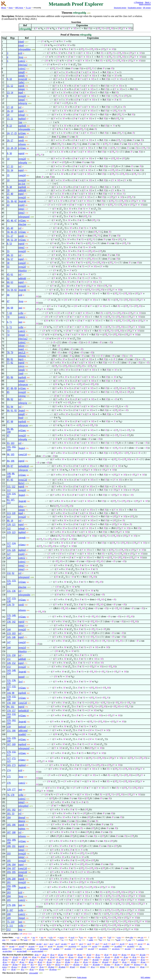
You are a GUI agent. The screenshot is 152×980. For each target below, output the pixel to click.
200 (14, 879)
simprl (22, 100)
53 (11, 244)
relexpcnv (23, 384)
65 (15, 290)
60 (8, 282)
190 (9, 843)
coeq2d (22, 175)
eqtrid (21, 153)
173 (14, 765)
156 (9, 683)
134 (9, 583)
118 (14, 513)
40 (12, 194)
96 (8, 454)
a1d (20, 53)
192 (9, 886)
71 (11, 322)
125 (9, 546)
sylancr (22, 545)
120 (9, 524)
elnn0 (21, 42)
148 (14, 670)
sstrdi (21, 140)
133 (14, 581)
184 (9, 817)
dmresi (22, 821)
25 (15, 133)
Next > (148, 2)
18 (12, 107)
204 (9, 896)
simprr (22, 89)
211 (11, 926)
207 (11, 910)
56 (8, 259)
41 (8, 197)
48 (8, 240)
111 (9, 486)
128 (9, 558)
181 (9, 810)
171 (9, 755)
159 (9, 696)
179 (9, 905)
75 (8, 922)
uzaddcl (22, 734)
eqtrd (21, 111)
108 (9, 474)
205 (9, 900)
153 (9, 667)
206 (14, 905)
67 (8, 301)
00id (21, 875)
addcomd (23, 730)
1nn (20, 122)
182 (14, 810)
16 (8, 111)
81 (12, 359)
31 (8, 201)
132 (9, 573)
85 (8, 377)
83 (8, 500)
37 (8, 194)
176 (9, 783)
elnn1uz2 (23, 65)
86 (12, 377)
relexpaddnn (25, 49)
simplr (22, 76)
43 (8, 205)
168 (9, 741)
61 (12, 274)
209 (9, 918)
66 (8, 295)
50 (8, 232)
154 (9, 673)
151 (9, 659)
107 (12, 500)
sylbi (21, 313)
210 (12, 922)
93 (8, 407)
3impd (22, 335)
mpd (21, 92)
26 (8, 140)
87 (8, 388)
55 (8, 251)
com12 (22, 61)
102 (14, 447)
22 (8, 148)
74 (8, 335)
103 (12, 443)
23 (11, 126)
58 (8, 263)
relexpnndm (24, 129)
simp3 (22, 213)
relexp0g (23, 163)
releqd (22, 115)
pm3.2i (22, 352)
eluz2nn (22, 224)
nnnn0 (22, 677)
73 (8, 331)
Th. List (28, 8)
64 (8, 286)
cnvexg (22, 396)
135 (9, 615)
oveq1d (22, 647)
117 (9, 543)
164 (9, 723)
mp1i (21, 359)
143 (9, 670)
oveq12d (23, 79)
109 (9, 476)
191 (14, 846)
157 (9, 686)
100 (9, 432)
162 (14, 720)
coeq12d (23, 454)
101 (9, 447)
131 (9, 581)
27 (12, 140)
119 (9, 532)
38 (11, 187)
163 (9, 714)
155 (9, 720)
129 (9, 789)
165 (9, 765)
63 (12, 282)
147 (9, 642)
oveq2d (22, 96)
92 (12, 399)
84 (8, 461)
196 (9, 864)
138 (9, 601)
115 (9, 502)
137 (9, 598)
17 (8, 107)
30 (11, 153)
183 (9, 840)
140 (14, 615)
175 (9, 777)
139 (9, 605)
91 (12, 410)
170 (9, 752)
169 (14, 744)
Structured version (120, 8)
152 (14, 663)
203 (9, 892)
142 (14, 622)
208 (9, 914)
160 (14, 703)
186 (14, 825)
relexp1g (23, 103)
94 (12, 407)
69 (11, 313)
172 (14, 758)
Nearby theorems (145, 4)
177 (14, 789)
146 (14, 637)
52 (12, 240)
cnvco (21, 366)
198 (14, 886)
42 (15, 201)
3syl (21, 682)
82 (12, 363)
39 (8, 190)
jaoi (20, 308)
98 (12, 421)
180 (9, 846)
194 (9, 868)
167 (9, 744)
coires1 (22, 69)
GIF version (147, 8)
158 (9, 703)
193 (9, 853)
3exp (21, 57)
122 (9, 528)
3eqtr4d (22, 201)
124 (14, 543)
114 (14, 494)
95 (15, 410)
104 (9, 449)
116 (9, 550)
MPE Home (19, 8)
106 (12, 461)
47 (15, 220)
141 (9, 618)
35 (8, 175)
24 (8, 133)
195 (9, 861)
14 (12, 92)
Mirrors (4, 8)
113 (9, 490)
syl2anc (22, 133)
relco (21, 506)
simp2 (22, 247)
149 (9, 663)
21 (12, 119)
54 (8, 290)
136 (14, 591)
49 (12, 228)
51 (8, 236)
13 (8, 92)
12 (12, 86)
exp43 (22, 205)
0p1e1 (22, 483)
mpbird (22, 119)
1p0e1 (22, 82)
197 (14, 868)
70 (8, 317)
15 (8, 119)
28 (12, 148)
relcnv (22, 346)
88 (12, 388)
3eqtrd (22, 410)
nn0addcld (24, 466)
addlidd (22, 659)
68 (12, 308)
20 (8, 115)
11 (8, 86)
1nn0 (21, 373)
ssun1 (21, 137)
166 (14, 730)
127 (9, 554)
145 (9, 637)
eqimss (22, 828)
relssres (22, 144)
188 (14, 832)
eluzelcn (23, 270)
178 (12, 795)
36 (12, 201)
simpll (22, 72)
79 (12, 352)
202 (9, 889)
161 (12, 707)
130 (9, 622)
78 (8, 352)
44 (8, 308)
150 (14, 655)
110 (9, 494)
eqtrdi (21, 86)
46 (12, 220)
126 (14, 550)
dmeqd (22, 817)
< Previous (139, 2)
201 (9, 882)
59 (12, 290)
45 (8, 220)
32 (8, 170)
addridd (22, 190)
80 (8, 359)
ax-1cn (22, 184)
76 (8, 795)
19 (12, 111)
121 (14, 524)
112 (13, 486)
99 (8, 429)
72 (11, 327)
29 (15, 148)
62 (8, 278)
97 (8, 421)
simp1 (22, 209)
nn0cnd (22, 727)
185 (9, 825)
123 (14, 532)
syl (20, 107)
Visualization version (135, 8)
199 (9, 879)
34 (12, 170)
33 (12, 166)
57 (12, 259)
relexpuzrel (24, 217)
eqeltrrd (22, 744)
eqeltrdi (22, 126)
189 (14, 840)
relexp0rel (24, 806)
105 (12, 454)
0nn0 (21, 418)
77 (8, 363)
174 (9, 770)
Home (11, 8)
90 (8, 410)
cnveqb (22, 538)
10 (11, 79)
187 (9, 832)
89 (15, 388)
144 (9, 629)
